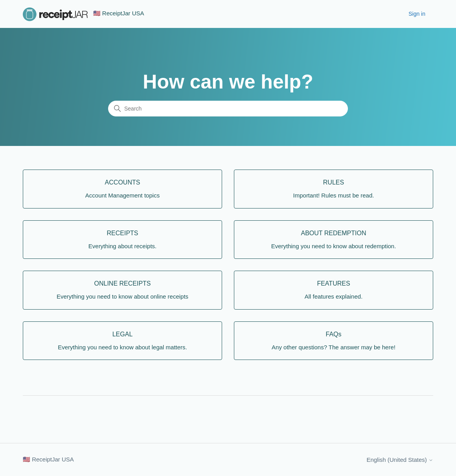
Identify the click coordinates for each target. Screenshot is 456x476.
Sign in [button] (417, 14)
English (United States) (400, 460)
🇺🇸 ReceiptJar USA (48, 459)
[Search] (228, 109)
